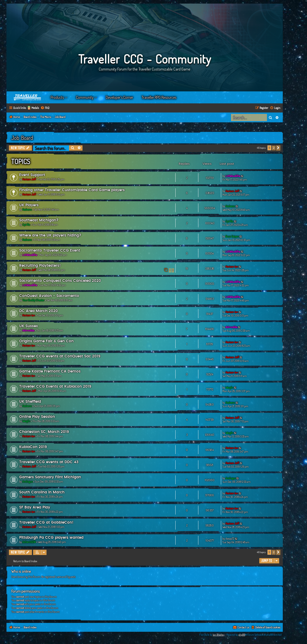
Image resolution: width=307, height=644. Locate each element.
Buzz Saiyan (232, 236)
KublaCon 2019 (33, 447)
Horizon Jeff (29, 179)
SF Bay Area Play (35, 507)
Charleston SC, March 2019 (44, 432)
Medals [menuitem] (35, 108)
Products (57, 97)
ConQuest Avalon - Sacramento (49, 296)
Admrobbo (28, 330)
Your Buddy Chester (33, 300)
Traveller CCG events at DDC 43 (49, 462)
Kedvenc (27, 210)
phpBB (242, 635)
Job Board (22, 138)
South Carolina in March (42, 492)
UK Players (29, 205)
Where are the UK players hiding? (50, 235)
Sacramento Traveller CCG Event (50, 251)
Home (28, 97)
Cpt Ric (26, 225)
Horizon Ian (232, 267)
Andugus (27, 482)
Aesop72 (230, 539)
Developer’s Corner (119, 97)
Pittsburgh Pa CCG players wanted (51, 538)
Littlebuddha (233, 176)
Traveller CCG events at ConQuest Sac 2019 (60, 356)
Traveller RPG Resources (159, 97)
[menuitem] (45, 108)
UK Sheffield (30, 402)
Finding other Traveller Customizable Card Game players (72, 190)
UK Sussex (29, 326)
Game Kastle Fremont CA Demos (50, 371)
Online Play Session (37, 417)
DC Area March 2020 (38, 311)
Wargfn (229, 387)
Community (85, 97)
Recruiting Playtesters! (40, 266)
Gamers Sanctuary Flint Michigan (50, 477)
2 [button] (274, 148)
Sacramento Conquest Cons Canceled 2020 (60, 281)
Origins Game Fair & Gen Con (46, 341)
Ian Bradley (219, 635)
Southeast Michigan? (39, 220)
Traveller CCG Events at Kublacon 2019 (55, 387)
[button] (278, 148)
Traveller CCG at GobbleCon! (46, 523)
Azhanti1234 (29, 542)
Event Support (32, 175)
